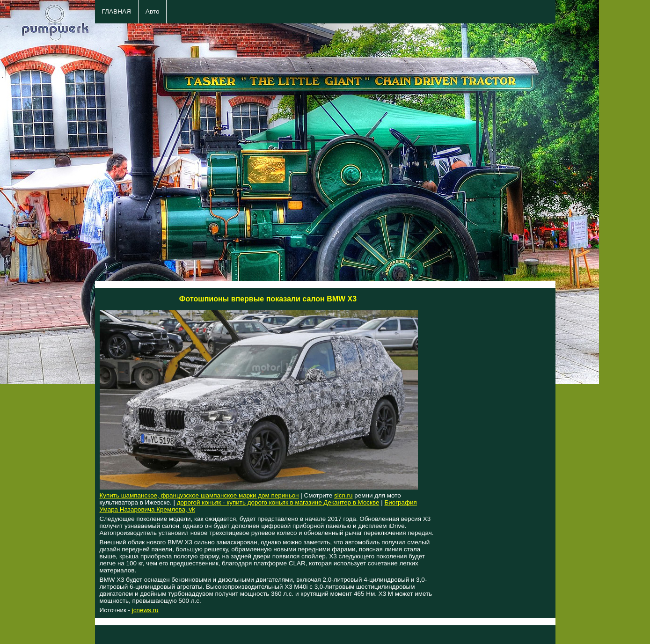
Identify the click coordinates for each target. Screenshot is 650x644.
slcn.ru (343, 495)
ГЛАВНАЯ (117, 11)
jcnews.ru (145, 610)
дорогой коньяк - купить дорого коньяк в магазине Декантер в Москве (278, 502)
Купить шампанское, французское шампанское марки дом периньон (199, 495)
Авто (153, 11)
